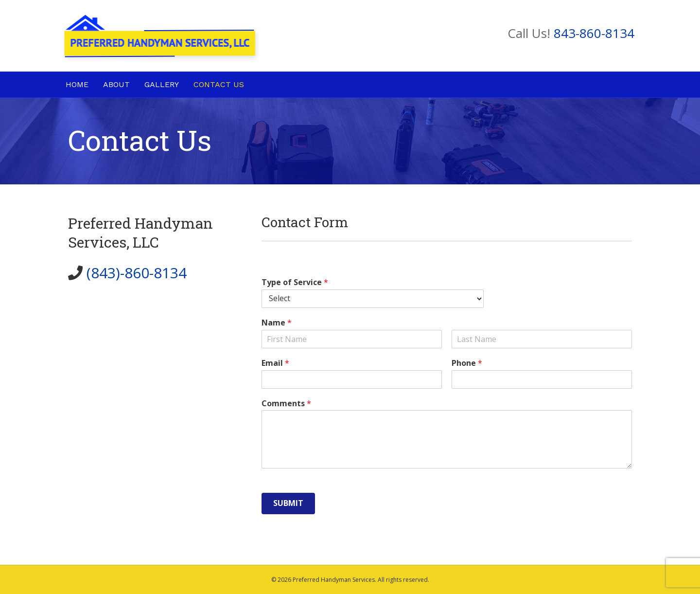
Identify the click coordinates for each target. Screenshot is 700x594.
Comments (286, 404)
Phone (467, 363)
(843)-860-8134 (137, 273)
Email (275, 363)
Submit (288, 503)
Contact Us (219, 84)
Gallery (162, 84)
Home (77, 84)
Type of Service (295, 282)
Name (277, 323)
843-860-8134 (594, 33)
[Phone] (542, 379)
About (116, 84)
